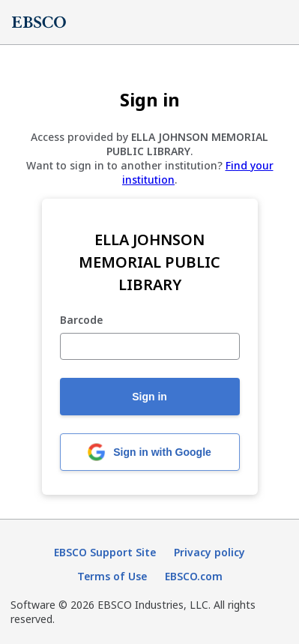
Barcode (81, 321)
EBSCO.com (194, 576)
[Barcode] (150, 346)
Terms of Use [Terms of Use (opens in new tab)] (112, 576)
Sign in (149, 397)
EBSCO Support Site (105, 552)
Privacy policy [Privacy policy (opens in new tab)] (209, 552)
